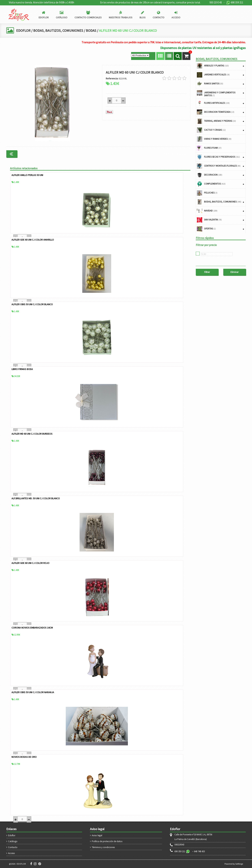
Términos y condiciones (103, 847)
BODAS (92, 30)
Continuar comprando (175, 154)
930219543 (179, 845)
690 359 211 (235, 3)
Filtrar (207, 272)
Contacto (13, 847)
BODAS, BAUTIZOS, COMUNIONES (59, 30)
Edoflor (12, 835)
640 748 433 (199, 851)
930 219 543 (216, 2)
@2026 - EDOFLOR (17, 864)
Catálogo (13, 841)
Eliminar (234, 272)
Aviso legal (97, 835)
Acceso (11, 853)
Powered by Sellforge (234, 864)
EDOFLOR (23, 30)
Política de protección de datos (107, 841)
